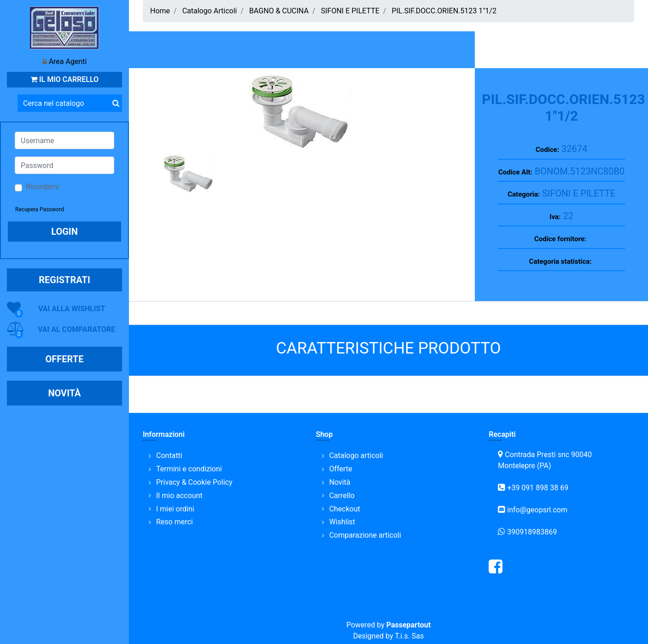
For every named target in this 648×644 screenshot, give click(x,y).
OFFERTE (65, 359)
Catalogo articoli (356, 455)
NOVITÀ (64, 393)
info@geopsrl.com (537, 510)
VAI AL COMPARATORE (76, 329)
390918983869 (532, 532)
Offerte (341, 469)
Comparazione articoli (365, 535)
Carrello (342, 496)
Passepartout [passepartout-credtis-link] (409, 625)
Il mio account (179, 496)
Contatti (169, 455)
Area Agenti (68, 61)
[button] (116, 103)
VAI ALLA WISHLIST (72, 309)
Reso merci (175, 522)
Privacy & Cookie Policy (194, 482)
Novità (340, 482)
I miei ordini (175, 509)
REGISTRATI (64, 280)
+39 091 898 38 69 (538, 488)
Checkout (345, 509)
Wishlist (342, 522)
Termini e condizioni (189, 469)
